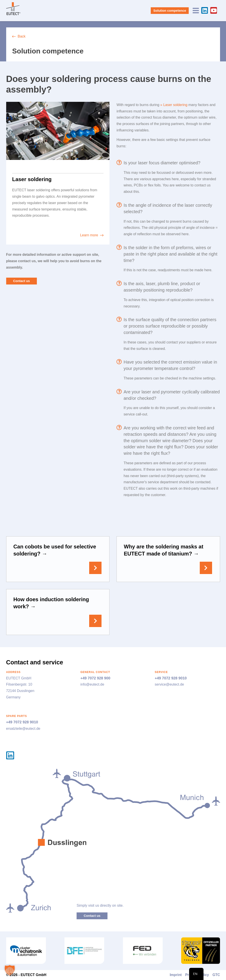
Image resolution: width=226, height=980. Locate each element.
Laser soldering (175, 105)
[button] (10, 970)
